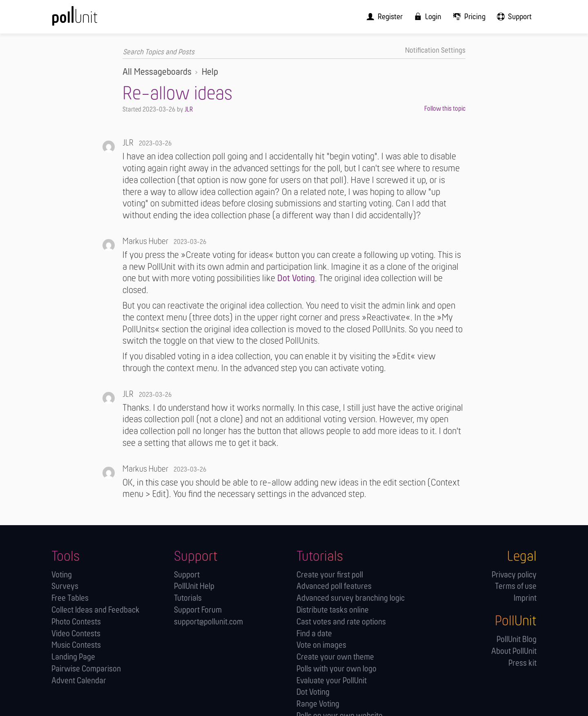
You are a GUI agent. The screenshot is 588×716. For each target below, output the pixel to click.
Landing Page (73, 657)
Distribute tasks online (333, 610)
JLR (189, 109)
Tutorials (188, 598)
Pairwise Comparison (86, 669)
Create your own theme (335, 657)
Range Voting (318, 704)
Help (210, 72)
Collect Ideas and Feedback (96, 610)
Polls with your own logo (336, 669)
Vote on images (321, 645)
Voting (62, 574)
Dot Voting (296, 279)
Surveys (65, 586)
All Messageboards (157, 72)
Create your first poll (330, 574)
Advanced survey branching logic (351, 598)
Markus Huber (145, 241)
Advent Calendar (79, 680)
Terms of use (516, 586)
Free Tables (70, 598)
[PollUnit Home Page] (88, 19)
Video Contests (76, 633)
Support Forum (198, 610)
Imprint (525, 598)
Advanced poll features (334, 586)
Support (187, 574)
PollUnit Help (194, 586)
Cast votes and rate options (341, 622)
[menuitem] (392, 17)
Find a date (314, 633)
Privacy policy (514, 574)
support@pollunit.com (208, 622)
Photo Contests (76, 622)
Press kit (522, 663)
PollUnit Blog (517, 639)
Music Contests (76, 645)
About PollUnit (514, 651)
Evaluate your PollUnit (332, 680)
